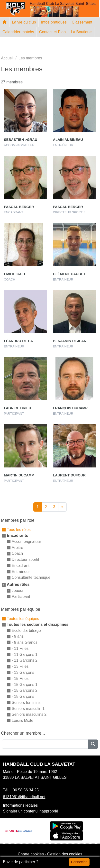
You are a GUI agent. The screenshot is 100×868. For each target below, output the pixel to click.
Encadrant (21, 566)
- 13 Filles (20, 666)
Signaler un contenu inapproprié (31, 811)
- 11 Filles (20, 648)
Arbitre (17, 547)
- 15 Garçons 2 (25, 690)
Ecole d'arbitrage (26, 630)
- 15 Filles (20, 679)
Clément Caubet (69, 274)
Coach (17, 553)
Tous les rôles (19, 530)
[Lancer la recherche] (93, 744)
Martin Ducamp (19, 475)
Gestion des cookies (65, 854)
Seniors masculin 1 (28, 708)
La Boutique (81, 32)
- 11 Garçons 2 (25, 660)
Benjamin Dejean (70, 341)
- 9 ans (18, 636)
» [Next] (62, 507)
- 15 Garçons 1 (25, 684)
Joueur (18, 591)
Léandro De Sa (18, 341)
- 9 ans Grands (25, 642)
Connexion (79, 862)
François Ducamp (70, 408)
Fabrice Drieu (18, 408)
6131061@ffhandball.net (24, 797)
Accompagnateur (26, 542)
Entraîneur (21, 571)
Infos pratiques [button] (54, 22)
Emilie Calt (15, 274)
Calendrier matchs (18, 32)
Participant (21, 597)
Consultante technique (31, 577)
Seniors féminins (26, 703)
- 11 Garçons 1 (25, 654)
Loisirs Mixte (23, 720)
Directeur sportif (25, 559)
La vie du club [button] (24, 22)
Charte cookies (31, 854)
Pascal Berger (19, 207)
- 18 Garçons (23, 696)
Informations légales (20, 805)
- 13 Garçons (23, 672)
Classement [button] (82, 22)
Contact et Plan (52, 32)
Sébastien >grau (21, 140)
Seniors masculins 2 (29, 714)
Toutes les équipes (23, 619)
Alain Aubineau (68, 140)
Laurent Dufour (69, 475)
